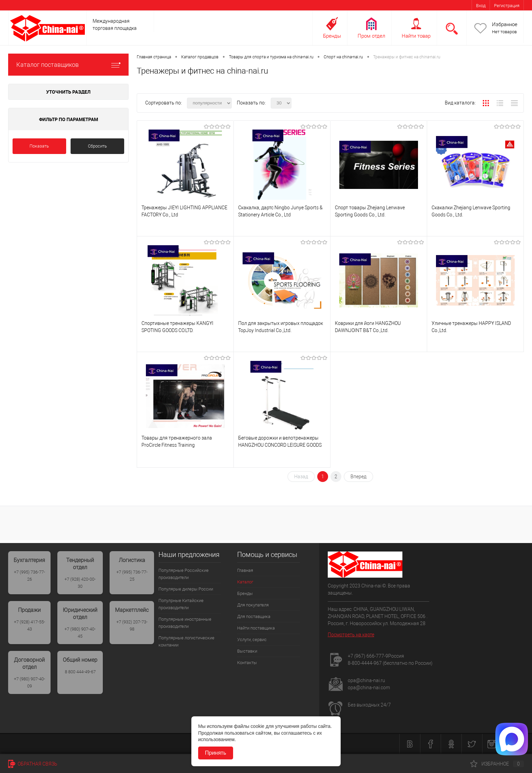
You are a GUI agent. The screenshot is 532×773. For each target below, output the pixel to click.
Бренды (332, 36)
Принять (216, 753)
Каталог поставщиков (68, 65)
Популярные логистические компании (186, 641)
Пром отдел (371, 36)
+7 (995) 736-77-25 (132, 576)
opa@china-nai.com (369, 688)
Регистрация (507, 6)
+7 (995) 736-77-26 (30, 576)
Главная (245, 570)
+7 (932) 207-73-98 (132, 625)
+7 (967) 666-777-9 (368, 656)
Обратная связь (33, 764)
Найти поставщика (256, 628)
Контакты (247, 663)
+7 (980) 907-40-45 (80, 633)
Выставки (247, 651)
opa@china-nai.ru (366, 680)
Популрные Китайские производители (181, 604)
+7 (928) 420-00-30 (80, 583)
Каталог (245, 582)
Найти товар (416, 36)
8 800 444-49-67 (80, 672)
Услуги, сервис (252, 640)
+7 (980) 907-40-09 (30, 682)
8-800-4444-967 (365, 663)
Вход (481, 6)
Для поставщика (254, 616)
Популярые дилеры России (186, 589)
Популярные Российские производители (184, 574)
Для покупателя (253, 605)
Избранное (505, 24)
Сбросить (97, 146)
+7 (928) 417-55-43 (30, 625)
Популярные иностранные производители (185, 623)
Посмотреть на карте (351, 635)
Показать (39, 146)
